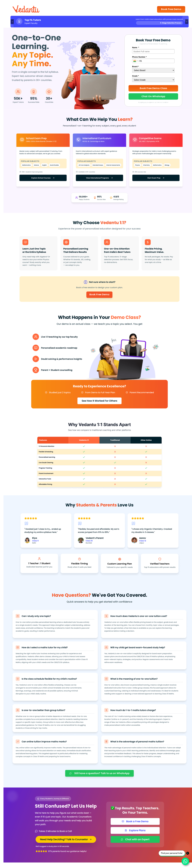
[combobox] (135, 61)
